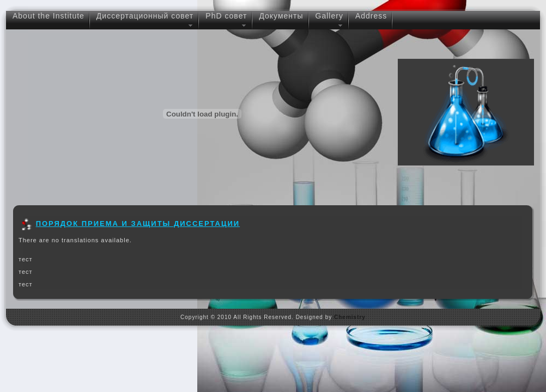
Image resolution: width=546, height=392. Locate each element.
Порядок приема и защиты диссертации (138, 223)
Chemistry (350, 317)
